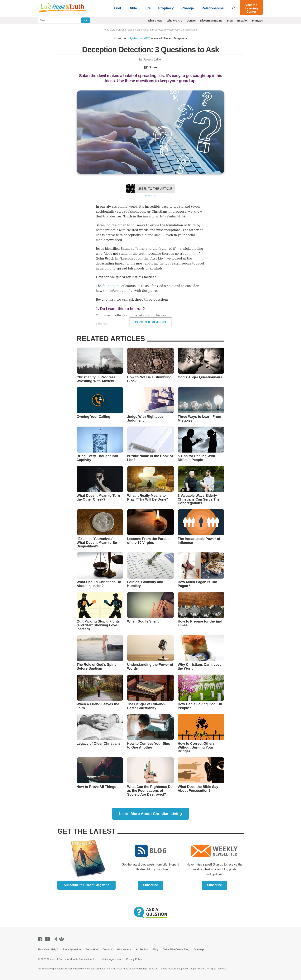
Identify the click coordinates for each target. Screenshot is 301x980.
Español (242, 21)
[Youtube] (48, 939)
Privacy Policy (134, 959)
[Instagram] (55, 939)
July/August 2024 (139, 38)
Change (188, 8)
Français (257, 21)
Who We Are (174, 21)
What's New (155, 21)
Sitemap (199, 949)
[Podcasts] (62, 939)
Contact (107, 949)
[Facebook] (41, 939)
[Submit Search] (86, 20)
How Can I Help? (48, 949)
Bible (133, 8)
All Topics (142, 949)
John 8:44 (104, 258)
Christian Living (126, 30)
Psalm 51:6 (175, 216)
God (118, 8)
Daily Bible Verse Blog (176, 949)
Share (150, 67)
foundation (111, 286)
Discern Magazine (211, 21)
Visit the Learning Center (251, 8)
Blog (230, 21)
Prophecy (166, 8)
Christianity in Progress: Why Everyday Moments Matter (167, 30)
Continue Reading (150, 322)
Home (106, 30)
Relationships (213, 8)
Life (148, 8)
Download (150, 196)
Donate (191, 21)
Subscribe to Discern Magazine (86, 885)
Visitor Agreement (112, 959)
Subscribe (150, 885)
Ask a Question (72, 949)
